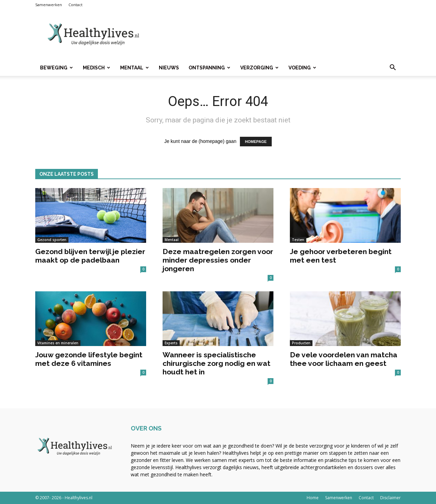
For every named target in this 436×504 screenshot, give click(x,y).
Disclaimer (390, 498)
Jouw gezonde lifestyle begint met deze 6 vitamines (89, 359)
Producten (301, 343)
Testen (298, 240)
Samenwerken (49, 5)
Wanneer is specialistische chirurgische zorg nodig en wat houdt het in (216, 363)
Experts (171, 343)
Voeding (302, 68)
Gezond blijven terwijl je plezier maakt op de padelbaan (90, 256)
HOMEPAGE (256, 142)
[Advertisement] (276, 35)
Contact (75, 5)
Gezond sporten (52, 240)
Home (313, 498)
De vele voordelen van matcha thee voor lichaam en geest (344, 359)
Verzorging (259, 68)
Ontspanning (209, 68)
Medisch (97, 68)
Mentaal (134, 68)
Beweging (56, 68)
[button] (393, 68)
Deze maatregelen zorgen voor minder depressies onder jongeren (218, 260)
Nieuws (169, 68)
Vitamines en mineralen (58, 343)
